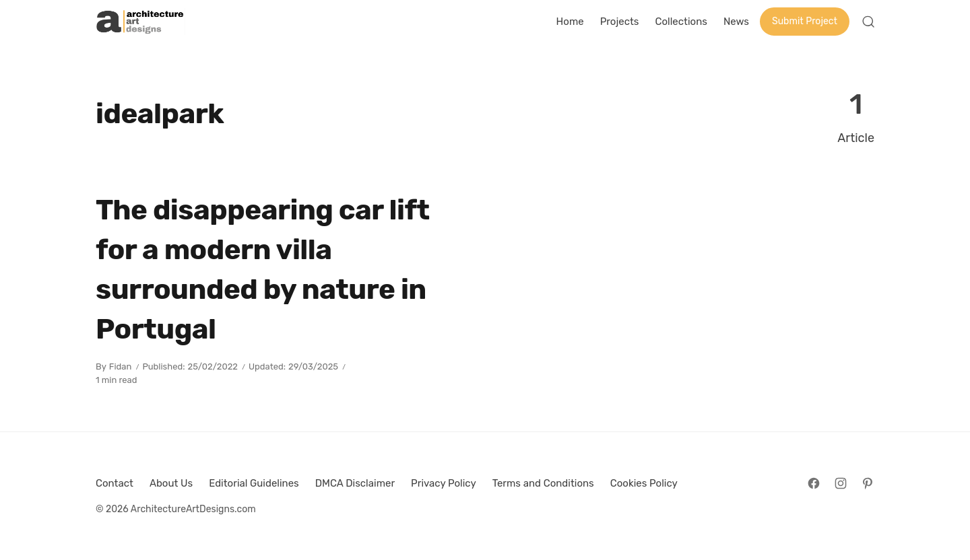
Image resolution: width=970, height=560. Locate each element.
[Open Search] (868, 22)
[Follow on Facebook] (814, 483)
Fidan (121, 366)
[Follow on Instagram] (841, 483)
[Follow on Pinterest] (868, 483)
